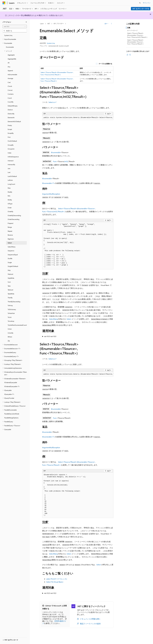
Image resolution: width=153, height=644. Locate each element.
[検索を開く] (140, 3)
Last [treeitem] (9, 172)
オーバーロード (132, 30)
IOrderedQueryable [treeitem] (11, 382)
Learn (42, 24)
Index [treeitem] (9, 153)
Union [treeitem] (10, 329)
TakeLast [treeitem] (10, 290)
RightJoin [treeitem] (11, 239)
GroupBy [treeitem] (11, 145)
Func (55, 161)
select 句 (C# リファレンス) (57, 579)
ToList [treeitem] (10, 317)
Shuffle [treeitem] (10, 258)
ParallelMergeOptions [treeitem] (11, 418)
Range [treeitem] (10, 227)
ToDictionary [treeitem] (12, 309)
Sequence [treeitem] (11, 251)
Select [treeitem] (10, 243)
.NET (49, 24)
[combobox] (15, 26)
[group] (78, 118)
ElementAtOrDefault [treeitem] (14, 121)
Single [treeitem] (10, 262)
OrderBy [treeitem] (10, 211)
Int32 (66, 161)
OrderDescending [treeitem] (13, 219)
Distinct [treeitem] (10, 110)
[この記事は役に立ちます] (127, 55)
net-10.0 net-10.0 (50, 336)
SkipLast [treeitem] (10, 274)
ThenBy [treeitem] (10, 298)
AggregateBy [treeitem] (12, 59)
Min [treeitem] (9, 196)
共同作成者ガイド (54, 622)
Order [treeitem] (10, 208)
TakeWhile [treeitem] (11, 294)
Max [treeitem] (9, 188)
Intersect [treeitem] (11, 161)
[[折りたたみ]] (26, 22)
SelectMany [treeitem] (12, 247)
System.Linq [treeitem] (8, 35)
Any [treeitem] (9, 67)
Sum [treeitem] (9, 282)
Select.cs (52, 102)
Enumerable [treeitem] (10, 47)
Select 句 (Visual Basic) (55, 582)
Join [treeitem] (9, 168)
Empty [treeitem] (10, 125)
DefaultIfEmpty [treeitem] (13, 106)
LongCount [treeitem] (11, 184)
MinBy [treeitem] (10, 200)
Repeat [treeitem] (10, 231)
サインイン (147, 3)
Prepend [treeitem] (10, 223)
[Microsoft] (4, 3)
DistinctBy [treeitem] (11, 114)
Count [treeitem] (10, 98)
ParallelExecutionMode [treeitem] (12, 414)
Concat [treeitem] (10, 90)
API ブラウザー (59, 24)
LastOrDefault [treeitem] (12, 176)
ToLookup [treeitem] (11, 321)
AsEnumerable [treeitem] (12, 74)
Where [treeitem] (10, 337)
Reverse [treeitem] (10, 235)
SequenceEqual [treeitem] (13, 255)
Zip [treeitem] (9, 341)
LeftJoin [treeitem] (10, 180)
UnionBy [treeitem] (10, 333)
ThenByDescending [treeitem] (14, 302)
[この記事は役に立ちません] (130, 55)
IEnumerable (56, 152)
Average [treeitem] (10, 78)
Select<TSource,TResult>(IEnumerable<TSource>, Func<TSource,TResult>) (135, 42)
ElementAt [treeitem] (11, 118)
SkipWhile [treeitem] (11, 278)
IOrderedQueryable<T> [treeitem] (12, 386)
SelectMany (53, 319)
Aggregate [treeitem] (11, 55)
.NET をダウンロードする (141, 9)
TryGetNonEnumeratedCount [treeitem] (17, 325)
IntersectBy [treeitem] (11, 164)
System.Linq (51, 43)
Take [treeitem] (9, 286)
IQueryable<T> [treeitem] (9, 394)
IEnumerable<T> (48, 183)
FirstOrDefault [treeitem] (12, 141)
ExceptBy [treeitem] (11, 133)
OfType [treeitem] (10, 204)
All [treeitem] (9, 63)
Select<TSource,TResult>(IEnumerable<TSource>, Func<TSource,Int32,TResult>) (137, 35)
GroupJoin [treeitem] (11, 149)
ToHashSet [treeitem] (11, 313)
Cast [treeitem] (9, 82)
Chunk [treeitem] (10, 86)
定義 (129, 28)
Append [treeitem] (10, 71)
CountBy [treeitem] (11, 102)
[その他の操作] (111, 24)
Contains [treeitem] (11, 94)
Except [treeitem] (10, 129)
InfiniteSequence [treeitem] (13, 157)
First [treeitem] (9, 137)
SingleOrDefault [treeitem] (13, 266)
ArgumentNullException (51, 194)
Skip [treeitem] (9, 270)
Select (69, 319)
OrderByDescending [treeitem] (14, 215)
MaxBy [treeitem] (10, 192)
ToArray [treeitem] (10, 305)
